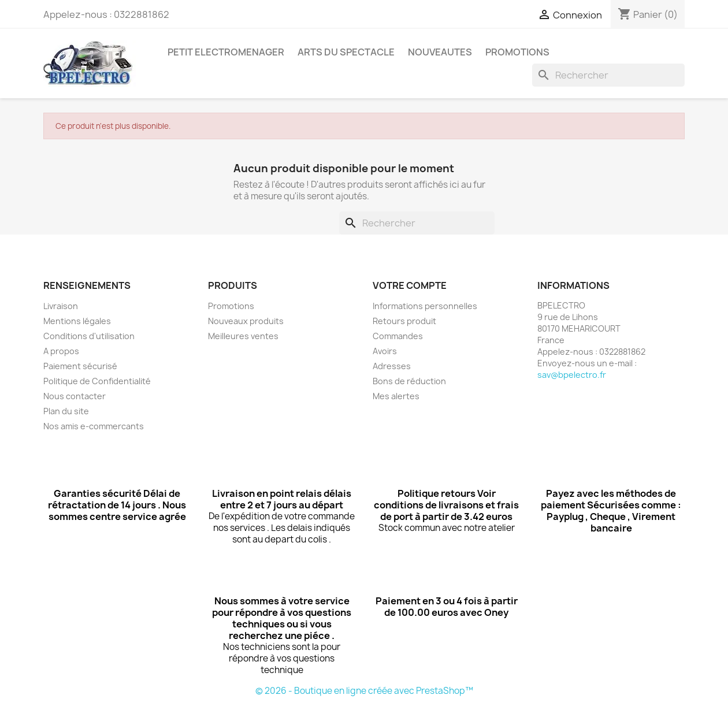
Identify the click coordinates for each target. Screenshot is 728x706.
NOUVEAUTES (440, 52)
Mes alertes (396, 396)
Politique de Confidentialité (97, 381)
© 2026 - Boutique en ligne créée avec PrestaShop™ (364, 691)
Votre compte (410, 285)
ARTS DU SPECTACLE (346, 52)
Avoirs (385, 351)
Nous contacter (75, 396)
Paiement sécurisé (80, 366)
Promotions (231, 306)
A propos (61, 351)
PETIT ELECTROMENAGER (226, 52)
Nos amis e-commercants (94, 426)
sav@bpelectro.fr (572, 375)
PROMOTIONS (517, 52)
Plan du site (66, 411)
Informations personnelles (425, 306)
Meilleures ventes (243, 336)
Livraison (61, 306)
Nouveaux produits (246, 321)
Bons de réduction (409, 381)
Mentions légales (77, 321)
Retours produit (404, 321)
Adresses (392, 366)
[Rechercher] (608, 75)
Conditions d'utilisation (89, 336)
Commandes (398, 336)
